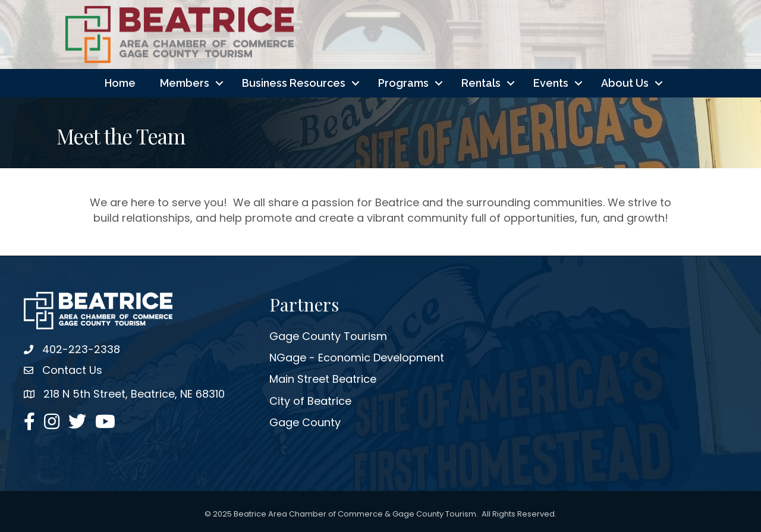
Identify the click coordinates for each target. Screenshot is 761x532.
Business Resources (294, 83)
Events (551, 83)
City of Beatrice (310, 401)
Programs (403, 83)
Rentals (481, 83)
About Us (625, 83)
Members (185, 83)
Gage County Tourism (328, 336)
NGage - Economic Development (357, 358)
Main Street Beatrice (323, 379)
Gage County (305, 422)
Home (120, 83)
